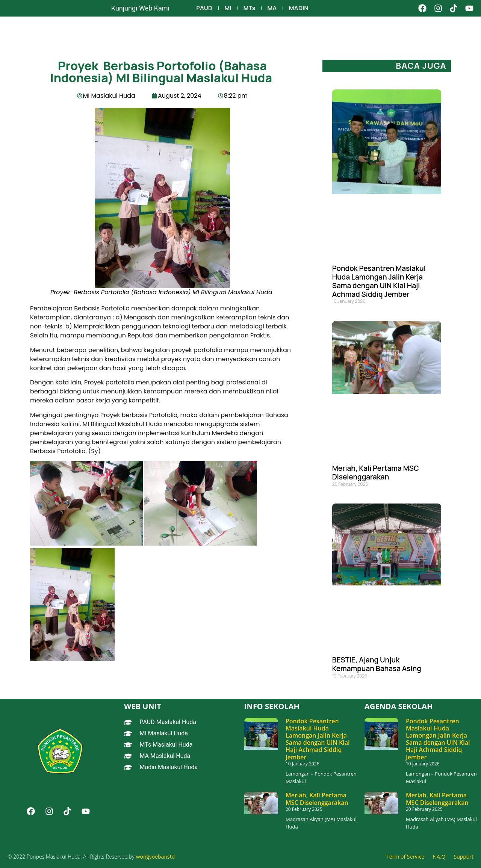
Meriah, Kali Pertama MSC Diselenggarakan (376, 473)
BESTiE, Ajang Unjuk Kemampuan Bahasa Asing (377, 664)
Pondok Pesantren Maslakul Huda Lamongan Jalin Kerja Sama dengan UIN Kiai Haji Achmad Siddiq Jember (379, 281)
